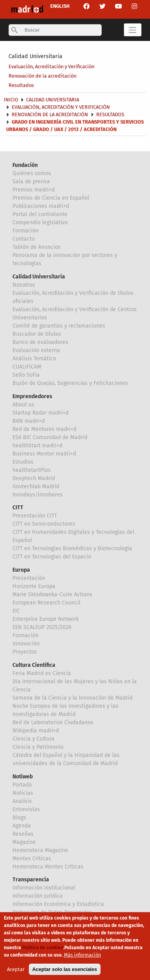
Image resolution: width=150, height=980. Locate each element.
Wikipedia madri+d (36, 731)
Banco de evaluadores (40, 342)
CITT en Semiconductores (44, 524)
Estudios (23, 462)
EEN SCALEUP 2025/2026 (42, 627)
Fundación (25, 165)
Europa (21, 570)
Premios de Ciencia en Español (51, 198)
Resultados (21, 85)
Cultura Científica (34, 665)
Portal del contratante (40, 214)
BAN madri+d (29, 421)
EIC (16, 611)
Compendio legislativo (40, 222)
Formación (26, 231)
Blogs (19, 818)
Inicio (11, 100)
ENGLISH (60, 6)
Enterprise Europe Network (46, 619)
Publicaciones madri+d (41, 206)
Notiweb (23, 777)
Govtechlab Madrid (36, 486)
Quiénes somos (32, 173)
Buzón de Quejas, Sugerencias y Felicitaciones (70, 383)
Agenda (22, 826)
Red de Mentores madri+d (44, 429)
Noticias (23, 793)
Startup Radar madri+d (41, 413)
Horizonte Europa (34, 586)
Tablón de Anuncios (37, 247)
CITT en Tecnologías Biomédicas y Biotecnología (72, 548)
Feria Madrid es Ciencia (42, 673)
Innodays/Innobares (38, 495)
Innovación (26, 644)
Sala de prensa (31, 182)
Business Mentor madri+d (44, 454)
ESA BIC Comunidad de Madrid (50, 437)
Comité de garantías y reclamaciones (59, 326)
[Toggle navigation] (133, 30)
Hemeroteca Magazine (40, 850)
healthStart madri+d (37, 446)
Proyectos (25, 652)
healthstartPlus (32, 470)
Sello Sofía (26, 375)
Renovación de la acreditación (42, 76)
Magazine (24, 842)
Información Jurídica (38, 896)
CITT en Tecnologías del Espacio (52, 557)
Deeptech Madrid (34, 478)
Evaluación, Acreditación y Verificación (51, 66)
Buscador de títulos (37, 334)
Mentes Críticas (32, 859)
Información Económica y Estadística (58, 904)
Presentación (29, 578)
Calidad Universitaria (35, 56)
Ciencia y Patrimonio (38, 747)
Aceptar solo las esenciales (65, 969)
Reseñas (23, 834)
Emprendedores (32, 396)
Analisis (22, 801)
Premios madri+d (34, 190)
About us (23, 405)
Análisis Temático (34, 359)
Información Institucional (44, 888)
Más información (82, 955)
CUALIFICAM (27, 367)
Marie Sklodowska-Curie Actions (52, 595)
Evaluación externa (36, 350)
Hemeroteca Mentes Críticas (48, 867)
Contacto (24, 239)
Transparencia (31, 880)
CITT (18, 508)
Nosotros (24, 285)
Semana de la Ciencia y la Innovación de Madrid (72, 698)
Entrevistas (26, 809)
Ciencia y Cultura (34, 739)
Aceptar (16, 969)
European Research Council (46, 603)
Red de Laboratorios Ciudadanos (53, 722)
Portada (22, 785)
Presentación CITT (35, 516)
